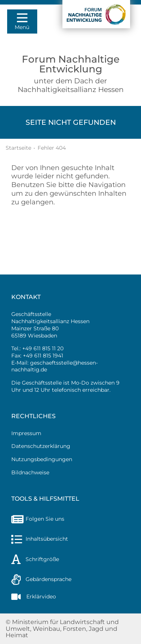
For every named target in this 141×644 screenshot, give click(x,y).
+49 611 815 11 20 (43, 348)
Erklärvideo (34, 596)
